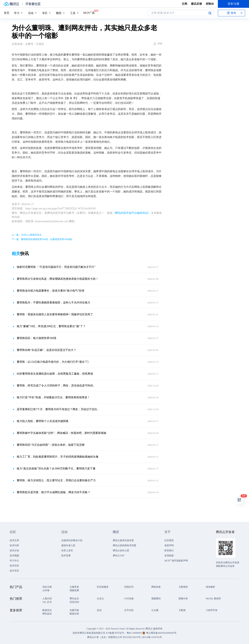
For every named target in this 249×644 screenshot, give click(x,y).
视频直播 (74, 590)
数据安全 (47, 610)
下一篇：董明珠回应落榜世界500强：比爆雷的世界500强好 (42, 239)
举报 (158, 44)
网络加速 (156, 587)
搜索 (210, 13)
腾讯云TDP (119, 556)
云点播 (155, 610)
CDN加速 (129, 599)
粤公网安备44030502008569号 (161, 633)
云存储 (46, 590)
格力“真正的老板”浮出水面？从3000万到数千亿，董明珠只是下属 (56, 469)
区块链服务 (103, 587)
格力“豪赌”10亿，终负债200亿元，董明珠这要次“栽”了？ (51, 326)
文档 (184, 4)
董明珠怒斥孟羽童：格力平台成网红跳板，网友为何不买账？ (53, 492)
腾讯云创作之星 (121, 551)
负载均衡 (74, 610)
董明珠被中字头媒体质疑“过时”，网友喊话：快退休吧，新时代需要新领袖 (61, 433)
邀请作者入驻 (68, 545)
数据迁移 (74, 614)
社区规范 (169, 540)
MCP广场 (89, 13)
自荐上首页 (67, 551)
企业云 (100, 599)
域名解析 (210, 587)
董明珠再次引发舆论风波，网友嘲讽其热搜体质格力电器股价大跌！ (58, 279)
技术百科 (14, 566)
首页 (7, 13)
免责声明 (169, 545)
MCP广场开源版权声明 (176, 561)
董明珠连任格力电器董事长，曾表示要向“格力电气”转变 (51, 291)
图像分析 (183, 599)
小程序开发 (212, 610)
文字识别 (129, 610)
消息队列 (129, 587)
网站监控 (47, 614)
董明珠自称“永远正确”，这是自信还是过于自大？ (46, 350)
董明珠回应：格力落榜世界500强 (36, 338)
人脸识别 (47, 599)
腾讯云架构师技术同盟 (124, 545)
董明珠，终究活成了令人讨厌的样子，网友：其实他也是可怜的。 (56, 386)
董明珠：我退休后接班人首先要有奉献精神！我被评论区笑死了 (55, 314)
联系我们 (169, 551)
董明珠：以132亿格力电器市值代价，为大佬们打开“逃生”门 (53, 362)
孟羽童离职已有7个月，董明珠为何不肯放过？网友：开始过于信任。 (58, 409)
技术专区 (14, 571)
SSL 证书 (47, 602)
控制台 (210, 4)
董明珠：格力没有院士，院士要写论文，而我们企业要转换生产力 (56, 480)
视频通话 (156, 599)
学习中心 (14, 561)
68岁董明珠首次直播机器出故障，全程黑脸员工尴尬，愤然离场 (55, 374)
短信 (99, 610)
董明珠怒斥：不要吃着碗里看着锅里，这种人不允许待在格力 (53, 303)
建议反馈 (196, 4)
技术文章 (14, 540)
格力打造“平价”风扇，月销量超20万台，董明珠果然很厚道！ (53, 397)
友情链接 (169, 556)
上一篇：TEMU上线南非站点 (27, 235)
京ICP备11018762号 (152, 637)
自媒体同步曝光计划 (72, 540)
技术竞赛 (66, 556)
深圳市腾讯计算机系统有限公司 (89, 633)
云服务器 (74, 587)
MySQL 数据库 (213, 599)
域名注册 (47, 587)
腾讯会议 (74, 599)
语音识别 (74, 602)
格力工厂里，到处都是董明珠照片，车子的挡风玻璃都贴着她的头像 (58, 457)
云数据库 (183, 587)
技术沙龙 (14, 551)
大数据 (182, 610)
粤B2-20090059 (135, 633)
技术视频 (14, 556)
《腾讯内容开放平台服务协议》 (132, 213)
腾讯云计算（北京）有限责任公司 (105, 637)
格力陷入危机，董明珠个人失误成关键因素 (43, 421)
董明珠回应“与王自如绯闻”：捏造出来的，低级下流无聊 (51, 445)
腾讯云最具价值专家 (123, 540)
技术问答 (14, 545)
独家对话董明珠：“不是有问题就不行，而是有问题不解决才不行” (56, 267)
